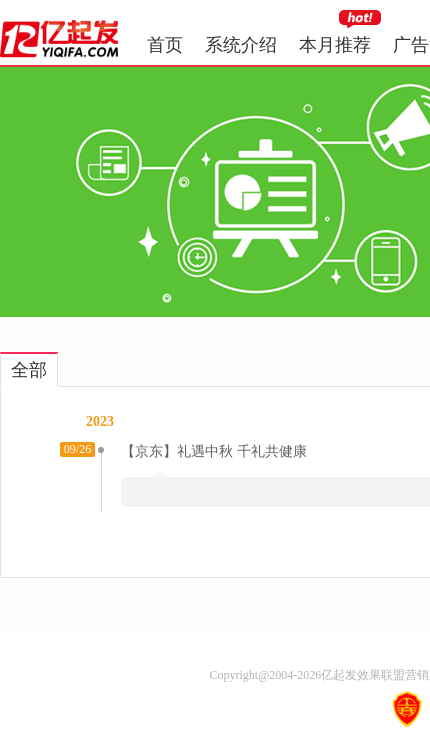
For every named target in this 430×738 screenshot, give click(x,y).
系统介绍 (241, 45)
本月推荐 (335, 45)
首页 (165, 45)
